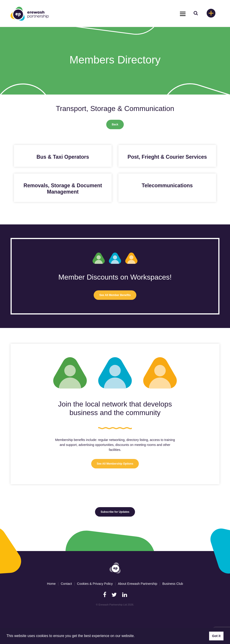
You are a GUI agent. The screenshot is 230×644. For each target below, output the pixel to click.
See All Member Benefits (115, 295)
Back (115, 124)
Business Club (173, 584)
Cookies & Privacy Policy (95, 584)
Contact (66, 584)
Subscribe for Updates (115, 512)
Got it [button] (216, 636)
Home (51, 584)
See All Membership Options (115, 464)
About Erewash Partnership (138, 584)
